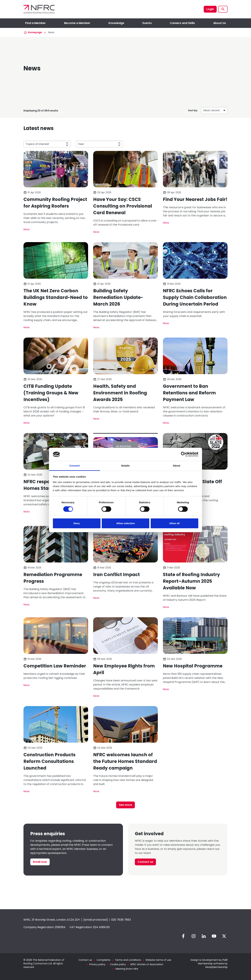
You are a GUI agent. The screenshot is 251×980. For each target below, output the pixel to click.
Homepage (35, 32)
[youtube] (214, 936)
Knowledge (116, 23)
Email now (40, 862)
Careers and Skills (182, 23)
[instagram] (194, 936)
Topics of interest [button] (37, 144)
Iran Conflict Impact (116, 575)
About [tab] (177, 466)
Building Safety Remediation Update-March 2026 (118, 297)
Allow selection (125, 523)
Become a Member (77, 23)
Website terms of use (158, 960)
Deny (77, 523)
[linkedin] (204, 936)
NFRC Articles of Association (147, 964)
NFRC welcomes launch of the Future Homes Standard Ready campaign (125, 761)
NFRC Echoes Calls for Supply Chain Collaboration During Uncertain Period (195, 297)
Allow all (174, 523)
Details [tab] (125, 466)
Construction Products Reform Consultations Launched (49, 761)
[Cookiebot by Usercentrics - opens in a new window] (183, 454)
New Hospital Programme (193, 666)
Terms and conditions (128, 960)
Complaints (103, 960)
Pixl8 (225, 960)
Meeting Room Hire (127, 969)
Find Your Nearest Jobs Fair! (195, 199)
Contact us (145, 862)
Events (147, 23)
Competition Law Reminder (55, 666)
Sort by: (193, 110)
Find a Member (35, 23)
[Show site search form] (223, 9)
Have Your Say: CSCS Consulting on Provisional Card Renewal (123, 206)
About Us (220, 23)
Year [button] (81, 144)
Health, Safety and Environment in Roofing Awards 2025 (120, 393)
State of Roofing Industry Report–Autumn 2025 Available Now (191, 581)
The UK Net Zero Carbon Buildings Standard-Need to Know (56, 297)
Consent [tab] (75, 466)
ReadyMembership (216, 967)
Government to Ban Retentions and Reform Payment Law (189, 393)
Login (210, 9)
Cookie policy (118, 964)
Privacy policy (97, 964)
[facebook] (183, 936)
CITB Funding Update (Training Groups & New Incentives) (51, 393)
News (27, 229)
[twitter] (224, 936)
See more (125, 805)
